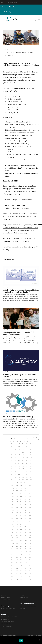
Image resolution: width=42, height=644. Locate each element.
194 (12, 535)
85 (27, 474)
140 (17, 505)
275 (17, 579)
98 (31, 480)
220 (17, 549)
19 (26, 444)
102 (25, 483)
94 (15, 480)
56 (31, 461)
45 (11, 458)
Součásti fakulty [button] (21, 12)
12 (24, 441)
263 (30, 571)
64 (15, 466)
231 (21, 554)
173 (30, 521)
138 (30, 502)
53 (19, 461)
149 (13, 510)
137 (25, 502)
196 (21, 535)
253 (30, 565)
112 (25, 488)
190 (17, 532)
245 (17, 563)
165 (17, 518)
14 (32, 441)
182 (25, 527)
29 (19, 449)
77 (19, 472)
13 (28, 441)
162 (25, 516)
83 (19, 474)
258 (30, 568)
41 (19, 455)
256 (21, 568)
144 (12, 507)
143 (30, 505)
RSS (14, 635)
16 (16, 444)
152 (25, 510)
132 (25, 499)
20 (30, 444)
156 (21, 513)
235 (17, 557)
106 (21, 485)
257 (26, 568)
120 (17, 494)
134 (13, 502)
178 (30, 524)
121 (21, 494)
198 (30, 535)
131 (21, 499)
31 (27, 449)
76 (15, 472)
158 (30, 513)
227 (26, 552)
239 (12, 560)
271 (21, 577)
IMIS (11, 2)
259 (12, 571)
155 (17, 513)
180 (17, 527)
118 (29, 491)
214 (13, 546)
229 (12, 554)
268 (30, 574)
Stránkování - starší (37, 439)
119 (13, 494)
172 (25, 521)
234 (12, 557)
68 (31, 466)
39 (11, 455)
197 (26, 535)
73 (27, 469)
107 (26, 485)
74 (31, 469)
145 (17, 507)
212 (25, 543)
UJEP (16, 2)
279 (19, 582)
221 (21, 549)
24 (23, 447)
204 (12, 541)
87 (11, 477)
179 (13, 527)
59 (19, 463)
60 (23, 463)
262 (26, 571)
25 (27, 447)
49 (27, 458)
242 (26, 560)
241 (21, 560)
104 (12, 485)
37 (27, 452)
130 (17, 499)
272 (26, 577)
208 (30, 541)
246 (21, 563)
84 (23, 474)
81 (11, 474)
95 (19, 480)
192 (25, 532)
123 (30, 494)
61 (27, 463)
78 (23, 472)
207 (26, 541)
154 (13, 513)
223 (30, 549)
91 (27, 477)
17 (19, 444)
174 (13, 524)
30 (23, 449)
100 (17, 483)
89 (19, 477)
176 (21, 524)
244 (12, 563)
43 (27, 455)
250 (17, 565)
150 (17, 510)
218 (30, 546)
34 (15, 452)
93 (11, 480)
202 (26, 538)
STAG (7, 2)
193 (30, 532)
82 (15, 474)
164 (12, 518)
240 (17, 560)
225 (17, 552)
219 (12, 549)
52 (15, 461)
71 (19, 469)
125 (17, 496)
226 (21, 552)
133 (30, 499)
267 (26, 574)
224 (12, 552)
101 (21, 483)
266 (21, 574)
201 (21, 538)
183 (30, 527)
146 (21, 507)
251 (21, 565)
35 (19, 452)
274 (12, 579)
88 (15, 477)
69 (12, 469)
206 (21, 541)
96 (23, 480)
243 (30, 560)
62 (31, 463)
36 (23, 452)
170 (17, 521)
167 (26, 518)
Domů (6, 50)
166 (21, 518)
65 (19, 466)
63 (11, 466)
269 (12, 577)
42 (23, 455)
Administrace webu (7, 635)
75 (11, 472)
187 (25, 530)
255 (17, 568)
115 (17, 491)
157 (25, 513)
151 (21, 510)
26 (31, 447)
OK (21, 641)
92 (31, 477)
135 (17, 502)
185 (17, 530)
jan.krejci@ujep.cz (28, 247)
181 (21, 527)
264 (12, 574)
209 (13, 543)
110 (17, 488)
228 (30, 552)
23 (19, 447)
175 (17, 524)
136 (21, 502)
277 (26, 579)
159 (12, 516)
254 (12, 568)
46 (15, 458)
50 (31, 458)
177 (25, 524)
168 (30, 518)
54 (23, 461)
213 (30, 543)
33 (11, 452)
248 (30, 563)
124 (13, 496)
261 (21, 571)
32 (31, 449)
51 (11, 461)
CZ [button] (3, 2)
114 (13, 491)
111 (21, 488)
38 (31, 452)
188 (30, 530)
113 (29, 488)
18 (23, 444)
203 (30, 538)
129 (13, 499)
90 (23, 477)
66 (23, 466)
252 (26, 565)
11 (21, 441)
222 (25, 549)
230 (17, 554)
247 (26, 563)
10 (17, 441)
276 (21, 579)
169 (13, 521)
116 (21, 491)
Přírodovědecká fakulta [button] (21, 7)
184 (13, 530)
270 (17, 577)
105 (17, 485)
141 (21, 505)
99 (12, 483)
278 (30, 579)
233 (30, 554)
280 (23, 582)
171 (21, 521)
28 (15, 449)
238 (30, 557)
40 (15, 455)
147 (26, 507)
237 (26, 557)
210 (17, 543)
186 (21, 530)
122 (25, 494)
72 (23, 469)
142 (25, 505)
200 (17, 538)
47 (19, 458)
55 (27, 461)
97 (27, 480)
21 (11, 447)
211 (21, 543)
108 (30, 485)
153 (30, 510)
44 (31, 455)
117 (25, 491)
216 (21, 546)
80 (31, 472)
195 (17, 535)
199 (12, 538)
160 (17, 516)
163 (30, 516)
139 (12, 505)
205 (17, 541)
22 (15, 447)
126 (21, 496)
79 (27, 472)
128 (30, 496)
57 (11, 463)
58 (15, 463)
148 (30, 507)
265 (17, 574)
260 (17, 571)
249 (12, 565)
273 (30, 577)
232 (26, 554)
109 (13, 488)
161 (21, 516)
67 (27, 466)
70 (16, 469)
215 (17, 546)
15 (12, 444)
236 (21, 557)
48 (23, 458)
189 (12, 532)
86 (31, 474)
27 (12, 449)
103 (30, 483)
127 (25, 496)
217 (25, 546)
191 (21, 532)
